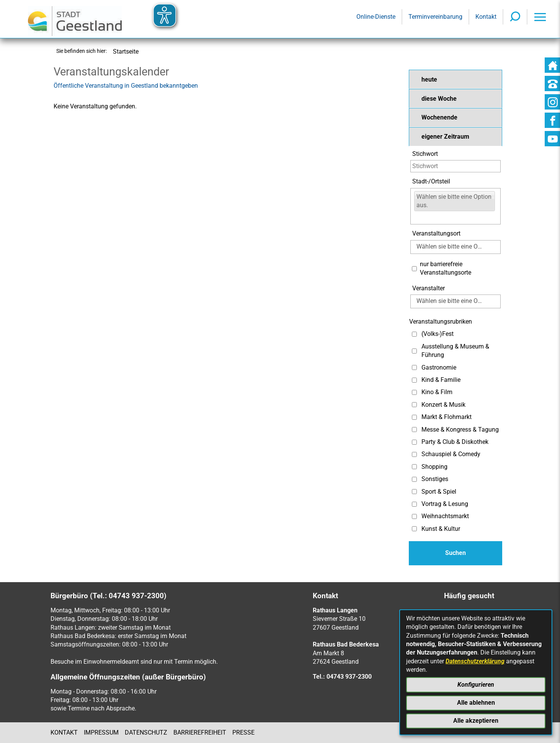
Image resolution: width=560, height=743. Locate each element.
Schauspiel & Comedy (451, 454)
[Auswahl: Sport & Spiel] (414, 492)
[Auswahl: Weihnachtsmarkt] (414, 516)
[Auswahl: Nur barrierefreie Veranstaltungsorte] (414, 269)
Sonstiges (435, 479)
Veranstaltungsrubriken (441, 322)
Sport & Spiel (439, 492)
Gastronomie (439, 367)
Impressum (101, 732)
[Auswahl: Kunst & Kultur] (414, 529)
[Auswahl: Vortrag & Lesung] (414, 504)
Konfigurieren (476, 685)
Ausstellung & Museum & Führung (455, 351)
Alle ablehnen (476, 703)
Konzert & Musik (443, 405)
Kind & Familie (441, 380)
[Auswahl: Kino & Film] (414, 392)
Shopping (434, 467)
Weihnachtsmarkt (445, 516)
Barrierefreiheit (200, 732)
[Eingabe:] (419, 217)
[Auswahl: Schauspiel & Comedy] (414, 454)
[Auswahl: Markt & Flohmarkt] (414, 417)
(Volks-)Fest (438, 334)
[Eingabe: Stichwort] (456, 166)
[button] (456, 79)
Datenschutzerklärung (475, 661)
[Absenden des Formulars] (456, 553)
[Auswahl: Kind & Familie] (414, 380)
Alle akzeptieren (476, 721)
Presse (243, 732)
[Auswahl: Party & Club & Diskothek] (414, 442)
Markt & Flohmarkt (447, 417)
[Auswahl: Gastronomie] (414, 367)
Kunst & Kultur (441, 529)
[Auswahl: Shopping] (414, 467)
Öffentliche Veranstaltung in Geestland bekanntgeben (126, 86)
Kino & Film (437, 392)
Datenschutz (146, 732)
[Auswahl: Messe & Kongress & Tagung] (414, 430)
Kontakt (64, 732)
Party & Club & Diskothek (455, 442)
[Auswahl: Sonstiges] (414, 479)
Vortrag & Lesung (445, 504)
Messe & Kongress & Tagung (460, 430)
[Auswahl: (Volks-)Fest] (414, 334)
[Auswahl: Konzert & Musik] (414, 405)
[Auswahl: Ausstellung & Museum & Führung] (414, 351)
